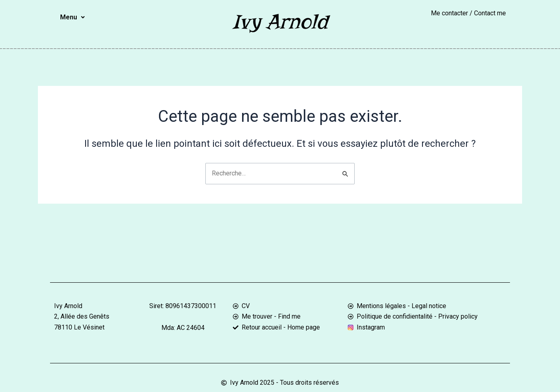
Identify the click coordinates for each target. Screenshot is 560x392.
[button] (72, 17)
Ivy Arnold (280, 22)
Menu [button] (72, 17)
